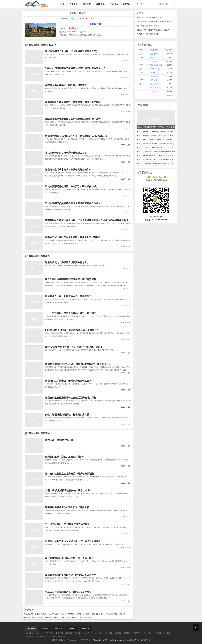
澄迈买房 (49, 633)
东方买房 (138, 633)
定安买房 (167, 633)
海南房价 (45, 629)
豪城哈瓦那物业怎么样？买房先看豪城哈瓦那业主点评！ (74, 119)
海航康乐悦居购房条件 (116, 614)
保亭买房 (157, 633)
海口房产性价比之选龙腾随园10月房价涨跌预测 (70, 474)
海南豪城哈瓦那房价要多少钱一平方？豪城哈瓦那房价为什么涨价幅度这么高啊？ (87, 220)
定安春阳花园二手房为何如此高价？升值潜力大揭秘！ (73, 541)
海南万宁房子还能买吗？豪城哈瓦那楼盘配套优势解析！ (74, 237)
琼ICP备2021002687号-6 (140, 640)
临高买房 (59, 633)
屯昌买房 (30, 637)
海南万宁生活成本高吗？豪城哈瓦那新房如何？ (69, 170)
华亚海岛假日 (154, 88)
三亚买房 (98, 633)
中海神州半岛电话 (52, 617)
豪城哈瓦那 (95, 24)
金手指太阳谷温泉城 (154, 65)
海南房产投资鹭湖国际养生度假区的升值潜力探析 (71, 398)
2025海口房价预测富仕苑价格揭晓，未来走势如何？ (72, 330)
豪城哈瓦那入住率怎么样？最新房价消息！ (67, 85)
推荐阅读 (86, 629)
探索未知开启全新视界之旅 (59, 440)
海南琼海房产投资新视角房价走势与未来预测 (157, 152)
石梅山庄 (154, 73)
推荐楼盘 (58, 629)
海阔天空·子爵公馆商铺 (33, 617)
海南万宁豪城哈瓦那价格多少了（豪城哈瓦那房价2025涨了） (77, 136)
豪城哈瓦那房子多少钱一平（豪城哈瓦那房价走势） (72, 51)
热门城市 (31, 629)
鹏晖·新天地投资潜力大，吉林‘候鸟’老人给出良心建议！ (74, 347)
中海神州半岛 (154, 91)
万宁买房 (89, 633)
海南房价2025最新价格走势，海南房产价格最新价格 (160, 140)
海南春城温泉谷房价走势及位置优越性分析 (67, 507)
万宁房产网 (86, 640)
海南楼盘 (72, 629)
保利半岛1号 (154, 69)
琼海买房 (79, 633)
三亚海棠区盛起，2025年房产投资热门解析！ (69, 524)
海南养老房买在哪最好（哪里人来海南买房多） (158, 136)
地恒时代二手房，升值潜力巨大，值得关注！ (68, 296)
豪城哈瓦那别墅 (98, 614)
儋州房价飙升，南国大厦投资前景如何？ (66, 457)
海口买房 (40, 633)
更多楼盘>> (171, 95)
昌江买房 (147, 633)
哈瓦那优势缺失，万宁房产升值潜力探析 (66, 153)
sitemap (126, 640)
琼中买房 (61, 637)
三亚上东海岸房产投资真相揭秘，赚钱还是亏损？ (71, 313)
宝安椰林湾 (154, 54)
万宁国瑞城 (154, 84)
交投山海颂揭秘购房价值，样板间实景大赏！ (68, 415)
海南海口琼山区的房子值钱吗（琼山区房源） (157, 144)
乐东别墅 (141, 34)
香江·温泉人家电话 (69, 617)
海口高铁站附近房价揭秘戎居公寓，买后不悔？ (69, 558)
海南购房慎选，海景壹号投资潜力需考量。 (67, 262)
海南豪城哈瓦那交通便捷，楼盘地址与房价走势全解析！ (74, 102)
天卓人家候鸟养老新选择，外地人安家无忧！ (68, 592)
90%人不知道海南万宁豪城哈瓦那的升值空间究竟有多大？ (75, 68)
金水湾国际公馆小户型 (165, 22)
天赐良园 (154, 61)
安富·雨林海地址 (67, 614)
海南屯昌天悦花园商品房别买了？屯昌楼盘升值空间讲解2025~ (164, 148)
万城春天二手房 (83, 614)
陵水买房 (108, 633)
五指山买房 (41, 637)
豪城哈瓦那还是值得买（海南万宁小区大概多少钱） (72, 187)
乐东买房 (118, 633)
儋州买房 (128, 633)
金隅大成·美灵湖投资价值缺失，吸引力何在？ (69, 491)
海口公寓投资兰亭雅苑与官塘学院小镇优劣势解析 (71, 279)
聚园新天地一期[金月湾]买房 (35, 614)
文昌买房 (69, 633)
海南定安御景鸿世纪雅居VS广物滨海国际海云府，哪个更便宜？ (78, 364)
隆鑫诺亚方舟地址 (152, 26)
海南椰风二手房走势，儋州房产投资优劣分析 (68, 381)
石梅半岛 (154, 76)
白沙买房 (51, 637)
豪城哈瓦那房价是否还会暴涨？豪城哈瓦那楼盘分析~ (72, 203)
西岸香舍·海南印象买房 (146, 22)
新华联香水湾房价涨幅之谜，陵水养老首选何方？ (71, 575)
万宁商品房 (54, 614)
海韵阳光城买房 (86, 617)
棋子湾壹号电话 (143, 17)
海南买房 (30, 633)
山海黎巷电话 (156, 17)
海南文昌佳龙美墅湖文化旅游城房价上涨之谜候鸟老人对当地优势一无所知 (169, 160)
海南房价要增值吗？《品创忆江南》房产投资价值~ (159, 156)
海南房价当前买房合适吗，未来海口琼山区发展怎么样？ (161, 132)
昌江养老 (141, 26)
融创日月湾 (154, 80)
